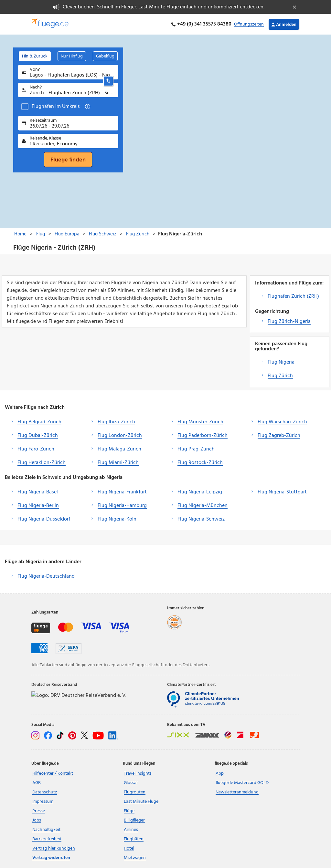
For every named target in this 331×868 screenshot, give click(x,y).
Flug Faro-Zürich (36, 449)
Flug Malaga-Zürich (119, 449)
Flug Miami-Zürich (118, 463)
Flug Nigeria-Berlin (38, 506)
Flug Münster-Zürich (200, 422)
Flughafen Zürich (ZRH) (293, 296)
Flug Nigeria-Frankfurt (122, 492)
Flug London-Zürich (120, 436)
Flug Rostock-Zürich (200, 463)
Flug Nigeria (281, 362)
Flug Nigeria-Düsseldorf (44, 519)
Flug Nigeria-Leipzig (200, 492)
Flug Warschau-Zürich (282, 422)
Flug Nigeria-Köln (117, 519)
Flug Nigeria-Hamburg (122, 506)
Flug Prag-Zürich (196, 449)
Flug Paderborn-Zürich (203, 436)
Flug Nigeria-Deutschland (46, 576)
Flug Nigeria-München (203, 506)
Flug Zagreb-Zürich (279, 436)
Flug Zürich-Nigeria (289, 322)
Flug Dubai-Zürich (38, 436)
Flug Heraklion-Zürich (42, 463)
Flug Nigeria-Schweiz (201, 519)
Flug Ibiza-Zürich (116, 422)
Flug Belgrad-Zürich (39, 422)
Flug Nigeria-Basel (38, 492)
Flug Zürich (280, 376)
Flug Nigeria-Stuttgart (282, 492)
